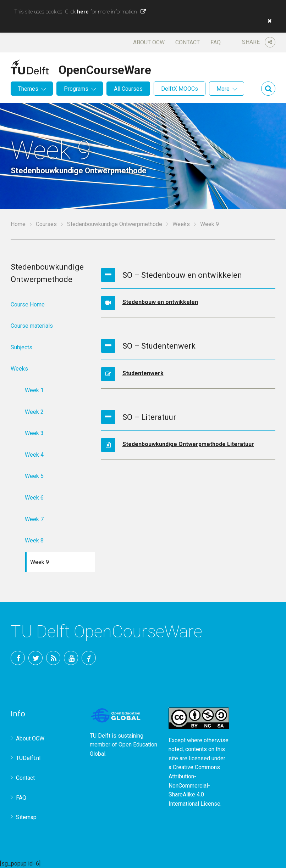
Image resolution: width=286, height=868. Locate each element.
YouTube (71, 658)
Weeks (181, 224)
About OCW (149, 42)
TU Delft (89, 658)
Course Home (28, 305)
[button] (268, 21)
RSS (53, 658)
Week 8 (34, 540)
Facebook (18, 658)
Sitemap (26, 817)
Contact (188, 42)
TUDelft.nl (28, 758)
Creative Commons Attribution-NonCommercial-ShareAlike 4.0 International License (194, 785)
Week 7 (34, 519)
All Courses (128, 89)
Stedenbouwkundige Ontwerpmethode (115, 224)
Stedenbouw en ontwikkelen (160, 302)
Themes (28, 89)
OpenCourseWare (105, 69)
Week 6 (34, 498)
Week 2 (34, 412)
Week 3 (34, 433)
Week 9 (40, 562)
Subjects (21, 347)
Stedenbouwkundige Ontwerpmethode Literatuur (188, 444)
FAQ (216, 42)
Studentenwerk (143, 373)
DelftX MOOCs (180, 89)
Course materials (32, 326)
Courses (46, 224)
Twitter (35, 658)
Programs (76, 89)
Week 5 (34, 476)
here (83, 12)
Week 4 (34, 455)
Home (18, 224)
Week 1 (34, 390)
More (223, 89)
